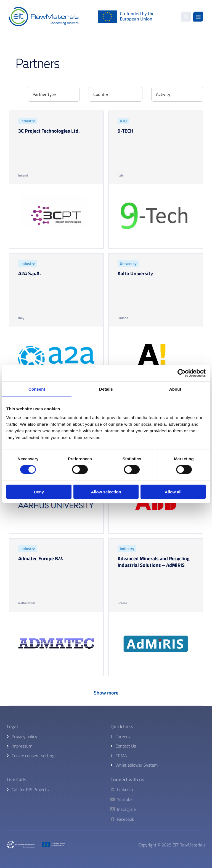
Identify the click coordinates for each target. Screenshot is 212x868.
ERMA (121, 756)
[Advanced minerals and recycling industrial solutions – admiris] (156, 607)
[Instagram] (123, 809)
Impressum (22, 746)
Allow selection (106, 492)
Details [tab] (106, 389)
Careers (123, 737)
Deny (39, 492)
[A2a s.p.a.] (56, 322)
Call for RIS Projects (30, 790)
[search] (186, 17)
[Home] (82, 17)
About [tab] (175, 389)
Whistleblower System (137, 765)
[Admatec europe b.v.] (56, 607)
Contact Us (126, 746)
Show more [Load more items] (106, 693)
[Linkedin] (123, 789)
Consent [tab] (37, 389)
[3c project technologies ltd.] (56, 180)
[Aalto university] (156, 322)
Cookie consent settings (34, 756)
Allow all (173, 492)
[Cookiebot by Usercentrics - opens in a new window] (181, 373)
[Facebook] (123, 819)
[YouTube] (123, 799)
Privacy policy (24, 737)
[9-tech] (156, 180)
